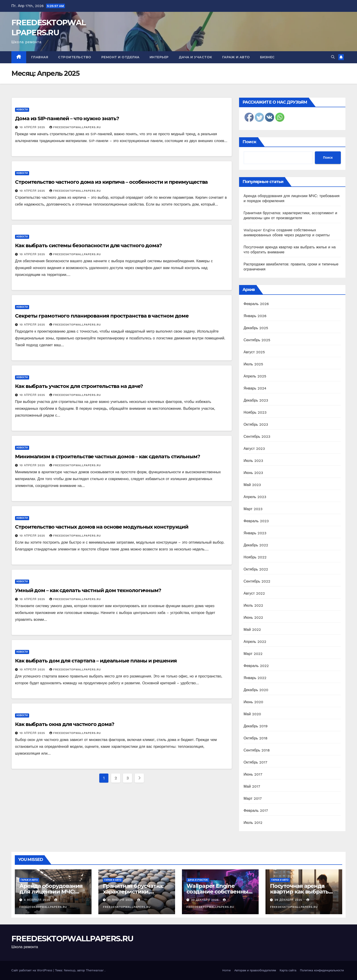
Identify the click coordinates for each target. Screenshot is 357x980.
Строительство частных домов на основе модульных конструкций (102, 527)
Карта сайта (288, 970)
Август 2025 (254, 352)
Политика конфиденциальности (322, 970)
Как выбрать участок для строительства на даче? (79, 386)
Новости (22, 110)
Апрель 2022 (255, 642)
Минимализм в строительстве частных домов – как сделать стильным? (108, 457)
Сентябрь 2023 (257, 437)
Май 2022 (252, 630)
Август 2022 (254, 593)
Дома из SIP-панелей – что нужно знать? (67, 118)
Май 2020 (252, 714)
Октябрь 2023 (256, 424)
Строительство (75, 57)
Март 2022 (253, 654)
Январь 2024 (255, 388)
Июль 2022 (253, 605)
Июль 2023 (253, 461)
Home (226, 970)
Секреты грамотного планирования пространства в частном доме (102, 316)
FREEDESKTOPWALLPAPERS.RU (75, 127)
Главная (40, 57)
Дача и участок (195, 57)
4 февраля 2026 (38, 900)
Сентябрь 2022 (257, 581)
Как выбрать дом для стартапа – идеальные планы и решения (96, 661)
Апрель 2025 (255, 376)
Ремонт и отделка (120, 57)
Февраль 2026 (256, 304)
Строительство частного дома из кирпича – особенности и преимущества (111, 182)
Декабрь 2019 (256, 726)
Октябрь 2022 (256, 569)
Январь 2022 (255, 678)
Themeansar (95, 970)
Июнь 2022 (253, 617)
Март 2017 (253, 798)
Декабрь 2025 (256, 328)
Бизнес (267, 57)
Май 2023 (252, 485)
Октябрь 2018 (256, 738)
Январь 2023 (255, 533)
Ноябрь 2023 (255, 412)
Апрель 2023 (255, 497)
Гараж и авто (236, 57)
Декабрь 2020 (256, 690)
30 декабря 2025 (205, 900)
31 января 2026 (121, 900)
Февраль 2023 (256, 521)
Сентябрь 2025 (257, 340)
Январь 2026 (255, 316)
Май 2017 (252, 786)
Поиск (249, 142)
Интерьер (159, 57)
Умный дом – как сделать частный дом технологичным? (88, 590)
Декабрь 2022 (256, 545)
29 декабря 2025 (289, 900)
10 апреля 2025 (33, 127)
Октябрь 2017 (255, 762)
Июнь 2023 (253, 473)
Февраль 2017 (256, 811)
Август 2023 (254, 449)
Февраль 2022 (256, 666)
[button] (333, 57)
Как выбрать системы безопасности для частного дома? (88, 246)
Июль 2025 (253, 364)
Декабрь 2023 (256, 400)
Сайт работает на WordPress (32, 970)
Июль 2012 (253, 823)
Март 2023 (253, 509)
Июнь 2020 (254, 702)
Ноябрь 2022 (255, 557)
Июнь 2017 (253, 774)
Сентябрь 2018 (257, 750)
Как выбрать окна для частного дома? (65, 724)
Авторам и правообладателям (255, 970)
